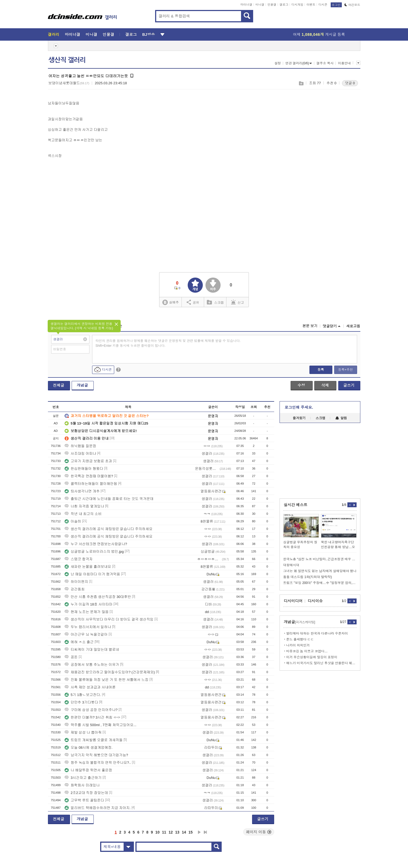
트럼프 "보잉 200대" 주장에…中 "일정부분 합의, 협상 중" (320, 583)
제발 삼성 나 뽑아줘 (83, 732)
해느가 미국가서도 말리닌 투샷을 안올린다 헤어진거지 (321, 663)
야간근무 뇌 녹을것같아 (86, 634)
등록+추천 (345, 370)
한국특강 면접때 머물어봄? (89, 476)
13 (177, 832)
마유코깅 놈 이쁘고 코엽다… (307, 651)
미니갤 (260, 5)
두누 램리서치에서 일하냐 (88, 627)
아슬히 (73, 521)
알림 (341, 418)
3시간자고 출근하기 (83, 778)
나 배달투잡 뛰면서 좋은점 (88, 770)
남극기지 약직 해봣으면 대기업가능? (96, 755)
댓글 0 (350, 83)
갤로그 (284, 5)
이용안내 (344, 63)
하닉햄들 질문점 (80, 446)
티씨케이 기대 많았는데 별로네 (92, 650)
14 (184, 832)
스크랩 (301, 83)
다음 (199, 832)
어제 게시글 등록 (319, 34)
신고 (238, 302)
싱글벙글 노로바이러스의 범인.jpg (94, 552)
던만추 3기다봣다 (81, 702)
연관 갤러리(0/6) (299, 63)
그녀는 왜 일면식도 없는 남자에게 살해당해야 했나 (320, 571)
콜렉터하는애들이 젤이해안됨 (91, 484)
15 (191, 832)
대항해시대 (291, 565)
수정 (301, 385)
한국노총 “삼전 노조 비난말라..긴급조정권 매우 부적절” (320, 559)
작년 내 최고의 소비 (83, 514)
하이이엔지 (76, 582)
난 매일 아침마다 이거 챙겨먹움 (92, 574)
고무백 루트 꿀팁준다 (84, 800)
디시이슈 (315, 601)
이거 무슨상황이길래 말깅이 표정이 (312, 657)
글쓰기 (349, 385)
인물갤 (272, 5)
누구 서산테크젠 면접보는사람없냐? (96, 544)
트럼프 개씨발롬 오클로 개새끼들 (94, 740)
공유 (193, 302)
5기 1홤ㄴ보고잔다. (83, 695)
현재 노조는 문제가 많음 (87, 612)
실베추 (170, 302)
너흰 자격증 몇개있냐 (84, 506)
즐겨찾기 (299, 418)
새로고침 (353, 326)
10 (158, 832)
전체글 (59, 385)
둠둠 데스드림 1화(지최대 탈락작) (308, 577)
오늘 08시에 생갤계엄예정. (88, 748)
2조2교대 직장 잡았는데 (86, 793)
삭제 (325, 385)
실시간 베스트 (296, 505)
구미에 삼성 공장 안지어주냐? (91, 710)
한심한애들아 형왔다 (84, 469)
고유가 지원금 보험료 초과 (88, 461)
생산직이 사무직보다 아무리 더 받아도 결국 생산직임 (109, 619)
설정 (278, 63)
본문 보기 (310, 326)
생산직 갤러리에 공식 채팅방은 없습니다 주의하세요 (109, 529)
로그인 (336, 5)
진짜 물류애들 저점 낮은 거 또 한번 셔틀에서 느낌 (107, 680)
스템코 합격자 (79, 559)
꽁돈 (71, 657)
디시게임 (297, 5)
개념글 (82, 385)
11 (164, 832)
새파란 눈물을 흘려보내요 (88, 567)
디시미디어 (293, 601)
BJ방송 (149, 34)
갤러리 (54, 34)
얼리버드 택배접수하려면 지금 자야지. (97, 808)
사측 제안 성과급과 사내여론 (90, 687)
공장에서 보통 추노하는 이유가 (92, 665)
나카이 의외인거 (298, 645)
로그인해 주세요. (299, 407)
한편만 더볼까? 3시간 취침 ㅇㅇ (93, 717)
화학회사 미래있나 (82, 785)
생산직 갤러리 (67, 60)
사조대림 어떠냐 (80, 454)
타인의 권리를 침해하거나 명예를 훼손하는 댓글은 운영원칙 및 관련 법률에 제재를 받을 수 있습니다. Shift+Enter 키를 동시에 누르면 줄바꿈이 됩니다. (168, 343)
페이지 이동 (259, 832)
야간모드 (352, 5)
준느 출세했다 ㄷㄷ (300, 639)
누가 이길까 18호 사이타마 (88, 604)
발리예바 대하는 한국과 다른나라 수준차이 (317, 633)
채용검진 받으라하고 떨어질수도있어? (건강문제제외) (110, 672)
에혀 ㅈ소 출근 (79, 642)
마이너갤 (246, 5)
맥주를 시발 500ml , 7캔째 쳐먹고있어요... (100, 725)
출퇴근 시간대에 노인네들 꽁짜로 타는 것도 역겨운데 (109, 499)
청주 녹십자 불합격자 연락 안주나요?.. (98, 763)
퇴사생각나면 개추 (82, 491)
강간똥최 (75, 589)
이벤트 (311, 5)
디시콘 (323, 5)
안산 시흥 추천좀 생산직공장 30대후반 (98, 597)
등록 (321, 370)
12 (171, 832)
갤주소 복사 (325, 63)
